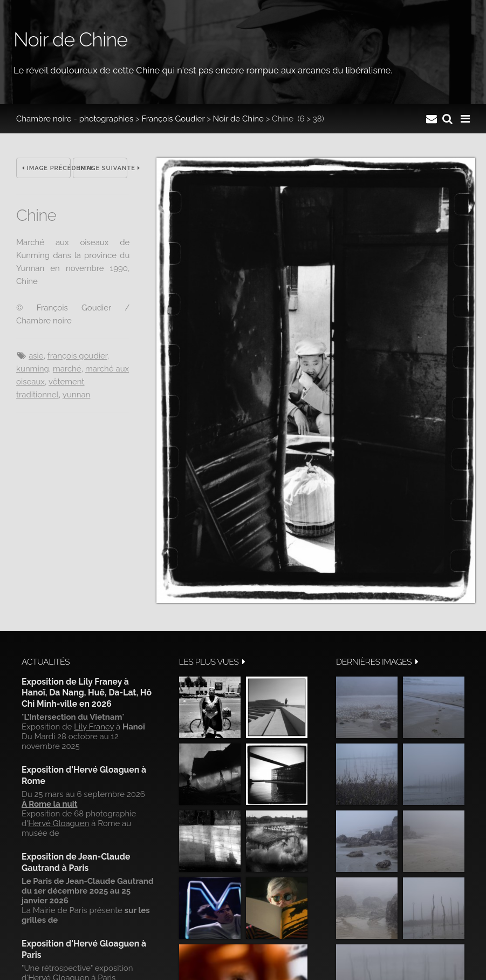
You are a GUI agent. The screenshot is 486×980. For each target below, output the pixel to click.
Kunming (33, 369)
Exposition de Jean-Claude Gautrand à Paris (76, 862)
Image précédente (46, 168)
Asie (36, 356)
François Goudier (173, 119)
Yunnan (76, 395)
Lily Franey (94, 727)
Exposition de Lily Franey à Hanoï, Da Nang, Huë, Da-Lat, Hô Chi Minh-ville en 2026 (87, 693)
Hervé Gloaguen (59, 823)
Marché (67, 369)
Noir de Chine (238, 119)
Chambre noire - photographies (75, 119)
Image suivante (103, 168)
